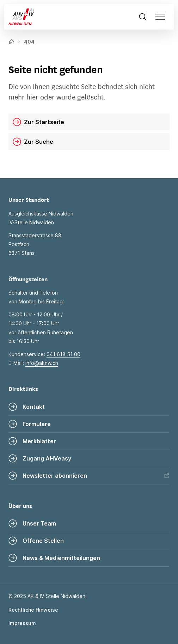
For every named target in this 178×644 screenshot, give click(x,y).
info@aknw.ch (42, 363)
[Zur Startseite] (19, 17)
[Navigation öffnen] (162, 17)
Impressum (22, 623)
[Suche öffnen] (143, 17)
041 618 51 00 (63, 354)
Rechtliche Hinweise (33, 610)
